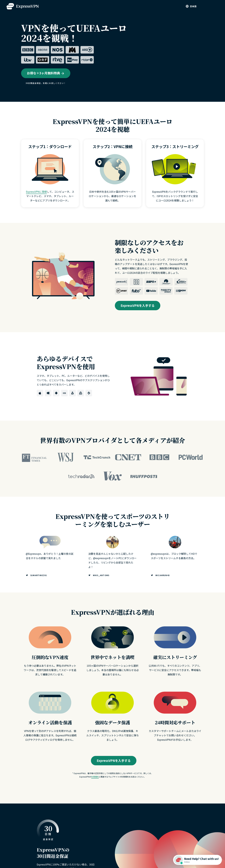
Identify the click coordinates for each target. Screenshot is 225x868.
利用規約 (95, 777)
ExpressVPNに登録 (36, 192)
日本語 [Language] (193, 6)
